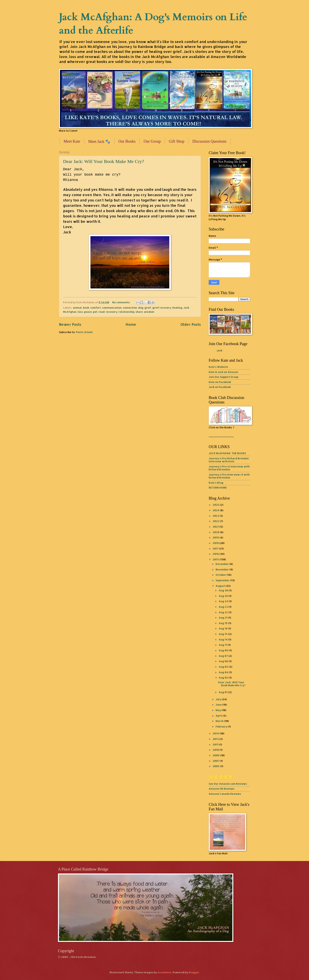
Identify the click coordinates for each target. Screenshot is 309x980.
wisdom (149, 312)
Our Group (152, 141)
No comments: (122, 302)
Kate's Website (218, 367)
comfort (95, 308)
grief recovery (162, 308)
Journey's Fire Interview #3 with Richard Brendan (229, 476)
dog (141, 308)
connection (130, 308)
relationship (127, 312)
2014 (216, 733)
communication (112, 308)
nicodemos (164, 972)
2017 (216, 549)
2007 (216, 761)
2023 (216, 516)
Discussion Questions (209, 141)
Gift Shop (177, 141)
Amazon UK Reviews (222, 789)
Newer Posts (70, 324)
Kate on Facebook (220, 382)
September (223, 580)
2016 (216, 554)
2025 (216, 505)
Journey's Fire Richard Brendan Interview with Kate (229, 460)
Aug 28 (224, 596)
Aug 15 (223, 634)
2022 (216, 521)
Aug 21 (223, 618)
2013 (216, 739)
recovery (112, 312)
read (102, 312)
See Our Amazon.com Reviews (228, 784)
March (220, 721)
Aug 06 (224, 661)
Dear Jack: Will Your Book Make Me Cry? (104, 161)
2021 (216, 527)
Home (131, 324)
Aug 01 (223, 692)
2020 (216, 532)
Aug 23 (224, 607)
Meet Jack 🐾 (99, 141)
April (219, 716)
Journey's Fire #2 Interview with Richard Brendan (229, 468)
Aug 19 (223, 623)
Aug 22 (224, 612)
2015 (216, 559)
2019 (216, 537)
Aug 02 (224, 678)
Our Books (127, 141)
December (222, 564)
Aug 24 (224, 601)
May (219, 710)
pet (95, 312)
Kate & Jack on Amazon (223, 372)
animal (77, 308)
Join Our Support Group (223, 377)
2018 (216, 543)
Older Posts (191, 324)
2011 (216, 744)
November (222, 569)
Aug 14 (223, 639)
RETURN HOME (218, 488)
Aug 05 (224, 667)
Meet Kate (72, 141)
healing (177, 308)
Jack (219, 350)
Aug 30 (224, 590)
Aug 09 (224, 650)
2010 (216, 750)
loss (80, 312)
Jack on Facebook (220, 387)
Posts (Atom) (84, 332)
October (221, 575)
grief (148, 308)
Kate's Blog (216, 483)
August (221, 586)
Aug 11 (223, 645)
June (219, 705)
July (219, 699)
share (139, 312)
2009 (216, 755)
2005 (216, 766)
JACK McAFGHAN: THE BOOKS (227, 453)
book (86, 308)
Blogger (194, 972)
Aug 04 (224, 672)
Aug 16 (223, 628)
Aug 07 (224, 656)
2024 (216, 510)
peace (88, 312)
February (222, 726)
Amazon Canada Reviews (225, 794)
